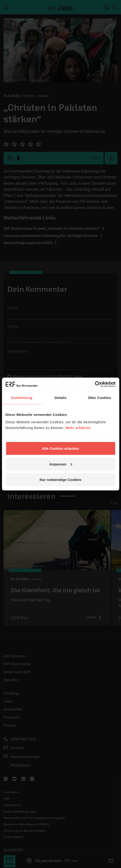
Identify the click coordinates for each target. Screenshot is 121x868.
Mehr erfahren (78, 428)
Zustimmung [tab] (22, 397)
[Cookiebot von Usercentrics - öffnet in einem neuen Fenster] (95, 384)
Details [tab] (61, 397)
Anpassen (61, 464)
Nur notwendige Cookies (61, 480)
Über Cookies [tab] (100, 397)
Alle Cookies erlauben (60, 448)
